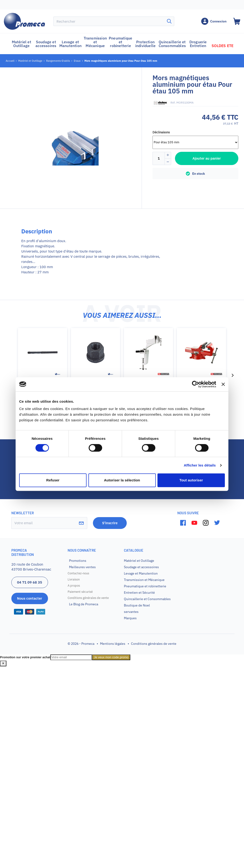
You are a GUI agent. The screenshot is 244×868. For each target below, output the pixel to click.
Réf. (173, 103)
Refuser (53, 480)
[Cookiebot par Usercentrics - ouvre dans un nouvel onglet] (195, 384)
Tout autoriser (191, 480)
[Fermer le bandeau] (223, 384)
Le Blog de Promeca (84, 604)
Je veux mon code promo (111, 657)
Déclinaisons (161, 132)
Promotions (78, 561)
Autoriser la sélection (122, 480)
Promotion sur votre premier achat (25, 657)
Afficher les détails (200, 465)
